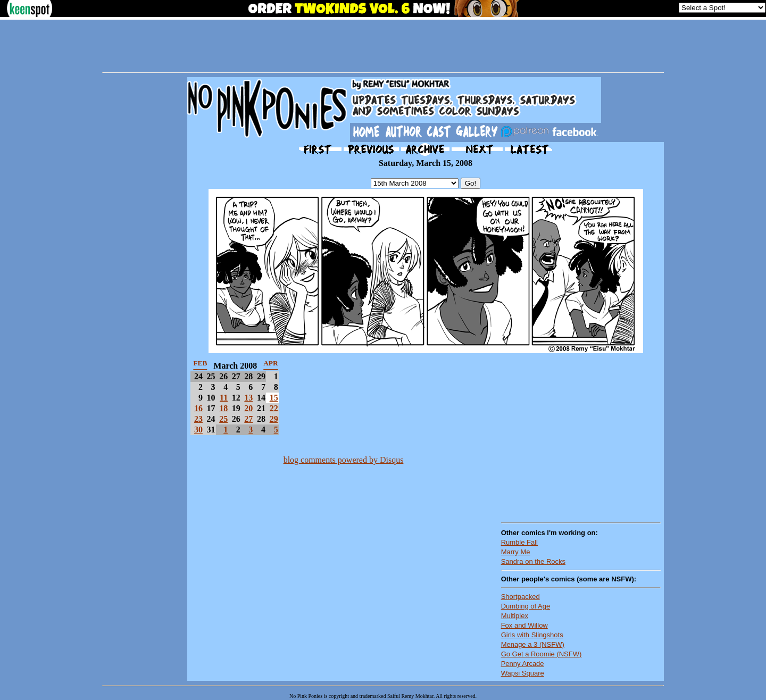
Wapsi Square (523, 673)
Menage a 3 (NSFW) (533, 644)
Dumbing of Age (526, 606)
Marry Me (516, 552)
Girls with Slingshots (532, 635)
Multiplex (515, 616)
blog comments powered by (344, 460)
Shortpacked (521, 597)
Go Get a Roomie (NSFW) (542, 654)
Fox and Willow (524, 625)
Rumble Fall (519, 542)
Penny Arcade (523, 664)
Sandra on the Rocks (533, 561)
